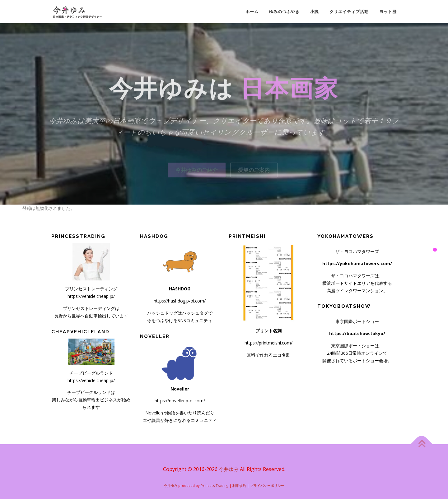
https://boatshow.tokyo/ (357, 333)
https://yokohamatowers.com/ (357, 263)
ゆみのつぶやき (284, 12)
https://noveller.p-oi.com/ (180, 401)
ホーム (252, 12)
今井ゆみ (229, 469)
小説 (315, 12)
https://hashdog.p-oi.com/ (180, 301)
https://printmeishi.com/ (268, 343)
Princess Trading (215, 485)
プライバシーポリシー (267, 485)
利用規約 (239, 485)
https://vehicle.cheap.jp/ (91, 296)
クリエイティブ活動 (349, 12)
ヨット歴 (388, 12)
